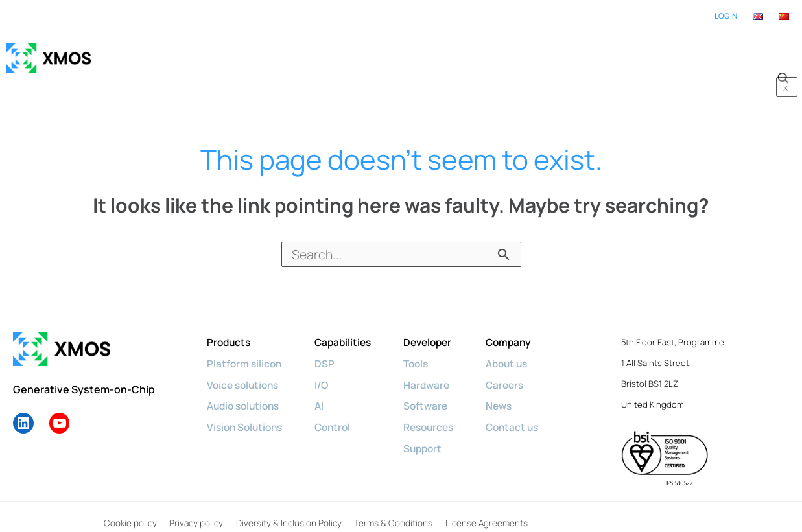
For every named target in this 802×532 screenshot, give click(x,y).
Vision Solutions (247, 413)
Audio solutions (246, 392)
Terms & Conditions (391, 511)
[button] (783, 52)
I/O (327, 371)
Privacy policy (195, 511)
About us (521, 351)
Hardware (436, 371)
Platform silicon (245, 351)
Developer (438, 330)
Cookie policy (128, 511)
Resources (439, 413)
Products (230, 330)
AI (324, 392)
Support (432, 434)
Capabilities (349, 330)
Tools (425, 351)
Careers (518, 371)
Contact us (526, 413)
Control (339, 413)
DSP (330, 351)
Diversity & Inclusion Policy (287, 511)
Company (522, 330)
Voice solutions (245, 371)
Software (435, 392)
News (512, 392)
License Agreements (484, 511)
